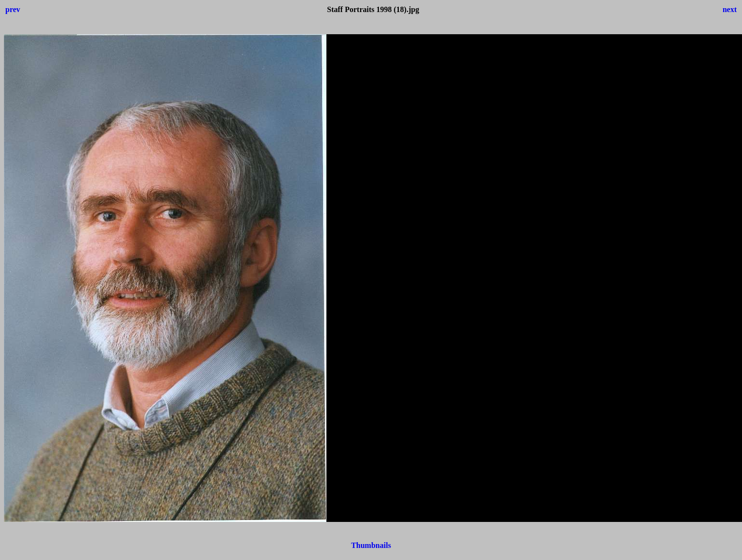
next (730, 9)
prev (13, 9)
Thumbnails (371, 545)
